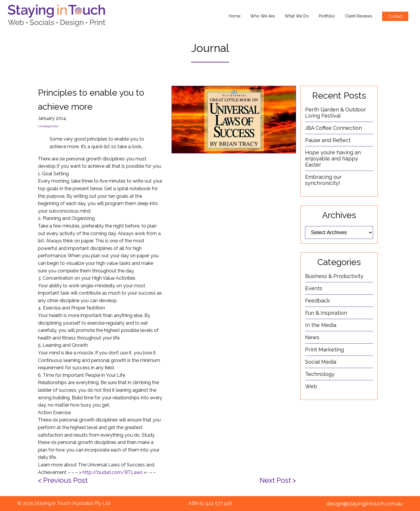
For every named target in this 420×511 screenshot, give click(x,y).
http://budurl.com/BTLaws (113, 472)
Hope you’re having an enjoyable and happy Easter (333, 159)
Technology (320, 374)
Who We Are (262, 16)
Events (314, 288)
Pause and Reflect (328, 140)
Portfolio (327, 16)
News (312, 337)
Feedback (317, 301)
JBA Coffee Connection (334, 128)
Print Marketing (324, 350)
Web (311, 386)
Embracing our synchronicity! (323, 180)
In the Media (321, 325)
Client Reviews (358, 16)
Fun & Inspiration (326, 313)
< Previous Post (63, 480)
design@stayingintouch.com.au (364, 504)
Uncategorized (48, 126)
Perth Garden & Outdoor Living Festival (336, 113)
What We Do (297, 16)
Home (235, 16)
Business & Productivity (334, 276)
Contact (395, 16)
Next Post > (278, 480)
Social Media (321, 362)
